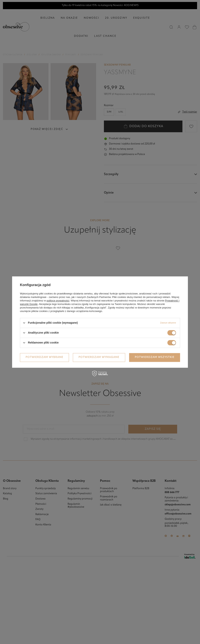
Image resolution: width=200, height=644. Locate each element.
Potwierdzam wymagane (99, 357)
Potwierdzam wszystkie (155, 357)
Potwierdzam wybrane (44, 357)
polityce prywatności (58, 301)
